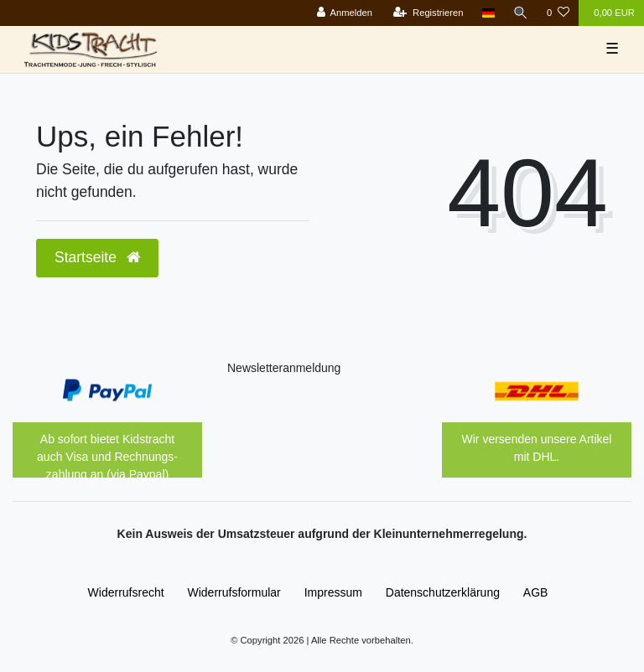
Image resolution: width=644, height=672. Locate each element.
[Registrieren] (428, 13)
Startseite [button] (97, 257)
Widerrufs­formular (234, 592)
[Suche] (521, 13)
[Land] (488, 13)
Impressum (333, 592)
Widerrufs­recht (126, 592)
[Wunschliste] (558, 13)
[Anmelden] (344, 13)
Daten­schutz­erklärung (443, 592)
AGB (536, 592)
